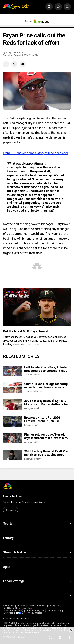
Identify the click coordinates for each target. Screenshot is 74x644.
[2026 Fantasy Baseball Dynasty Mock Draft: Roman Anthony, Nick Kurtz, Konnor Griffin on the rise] (13, 404)
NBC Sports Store (12, 608)
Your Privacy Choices (32, 613)
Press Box (27, 608)
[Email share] (23, 64)
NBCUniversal (22, 619)
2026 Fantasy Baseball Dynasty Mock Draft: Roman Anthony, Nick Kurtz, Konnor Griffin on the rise (47, 403)
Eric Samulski (31, 425)
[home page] (16, 7)
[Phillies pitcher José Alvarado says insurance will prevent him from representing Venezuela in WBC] (13, 438)
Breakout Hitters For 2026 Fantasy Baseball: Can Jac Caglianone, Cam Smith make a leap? (45, 419)
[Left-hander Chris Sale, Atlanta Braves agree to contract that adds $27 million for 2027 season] (13, 371)
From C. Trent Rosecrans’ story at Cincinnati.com (36, 153)
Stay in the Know (13, 496)
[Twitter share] (14, 64)
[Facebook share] (6, 64)
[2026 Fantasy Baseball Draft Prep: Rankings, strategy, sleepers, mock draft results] (13, 455)
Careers (31, 606)
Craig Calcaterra (14, 52)
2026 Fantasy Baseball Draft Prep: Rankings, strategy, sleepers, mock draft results (47, 453)
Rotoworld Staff (32, 459)
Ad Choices (9, 606)
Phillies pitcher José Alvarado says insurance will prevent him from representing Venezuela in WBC (46, 436)
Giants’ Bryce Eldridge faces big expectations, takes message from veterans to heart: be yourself (46, 386)
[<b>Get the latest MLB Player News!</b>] (37, 307)
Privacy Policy (55, 610)
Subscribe (11, 510)
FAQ (59, 606)
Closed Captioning (46, 606)
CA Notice (8, 613)
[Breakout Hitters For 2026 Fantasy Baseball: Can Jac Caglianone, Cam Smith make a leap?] (13, 421)
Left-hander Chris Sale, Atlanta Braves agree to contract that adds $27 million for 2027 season (47, 369)
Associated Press (33, 375)
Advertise (21, 606)
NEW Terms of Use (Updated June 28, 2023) (25, 610)
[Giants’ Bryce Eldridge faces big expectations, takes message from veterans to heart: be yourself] (13, 388)
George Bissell (31, 408)
